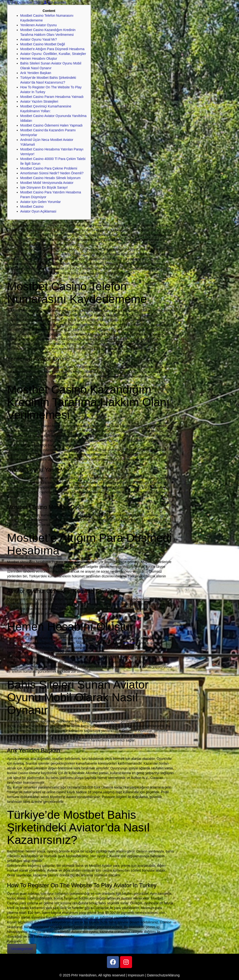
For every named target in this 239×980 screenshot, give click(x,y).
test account (55, 2)
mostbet (129, 643)
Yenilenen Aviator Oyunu (39, 25)
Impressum (136, 975)
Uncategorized (22, 949)
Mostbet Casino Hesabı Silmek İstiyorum (50, 178)
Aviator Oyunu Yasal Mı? (39, 39)
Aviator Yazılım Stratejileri (39, 101)
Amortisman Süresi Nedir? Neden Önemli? (52, 173)
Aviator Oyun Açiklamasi (38, 211)
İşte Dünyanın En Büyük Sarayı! (44, 187)
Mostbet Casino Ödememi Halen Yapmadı (52, 125)
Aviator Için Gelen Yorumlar (41, 202)
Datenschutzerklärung (163, 975)
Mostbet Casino (32, 207)
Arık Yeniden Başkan (36, 73)
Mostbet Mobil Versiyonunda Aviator (47, 183)
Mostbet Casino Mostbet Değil (43, 44)
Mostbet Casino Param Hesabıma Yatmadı (52, 97)
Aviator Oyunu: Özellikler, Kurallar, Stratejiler (53, 54)
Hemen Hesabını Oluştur (39, 59)
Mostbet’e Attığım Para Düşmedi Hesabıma (52, 49)
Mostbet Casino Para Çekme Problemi (49, 168)
